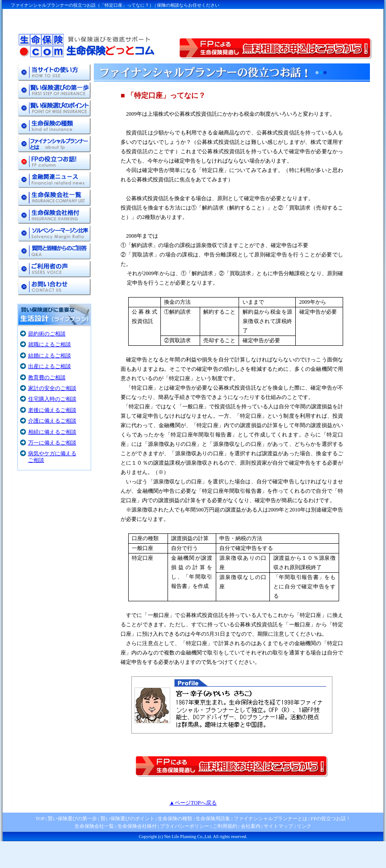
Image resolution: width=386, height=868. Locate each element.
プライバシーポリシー (185, 826)
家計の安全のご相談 (52, 388)
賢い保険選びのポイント (127, 818)
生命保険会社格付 (137, 826)
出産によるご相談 (50, 366)
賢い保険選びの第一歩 (72, 818)
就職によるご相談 (50, 344)
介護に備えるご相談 (52, 421)
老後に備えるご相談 (52, 410)
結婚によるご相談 (50, 356)
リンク (304, 826)
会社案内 (251, 826)
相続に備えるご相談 (52, 432)
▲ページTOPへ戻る (193, 803)
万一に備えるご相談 (52, 443)
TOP (40, 818)
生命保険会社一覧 (94, 826)
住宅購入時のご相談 (52, 399)
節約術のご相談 (47, 334)
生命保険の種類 (175, 818)
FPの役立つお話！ (330, 818)
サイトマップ (278, 826)
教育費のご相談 (47, 377)
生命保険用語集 (213, 818)
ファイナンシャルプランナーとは (271, 818)
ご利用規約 (225, 826)
